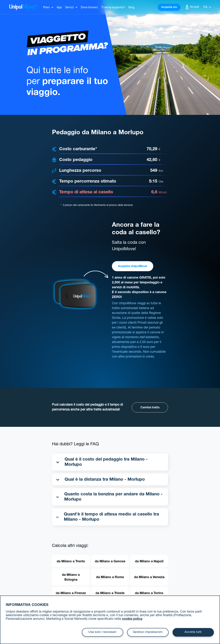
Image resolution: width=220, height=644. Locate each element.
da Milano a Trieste (110, 593)
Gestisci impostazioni (148, 632)
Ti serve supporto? (113, 8)
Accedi (192, 7)
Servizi (69, 8)
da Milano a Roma (110, 577)
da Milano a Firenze (71, 593)
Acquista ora (169, 7)
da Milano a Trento (71, 562)
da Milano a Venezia (149, 577)
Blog (131, 8)
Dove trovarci (89, 8)
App (59, 8)
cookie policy (132, 619)
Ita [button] (207, 7)
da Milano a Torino (149, 593)
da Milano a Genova (110, 562)
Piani (46, 8)
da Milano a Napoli (149, 562)
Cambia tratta (150, 408)
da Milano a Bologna (71, 577)
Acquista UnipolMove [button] (133, 267)
